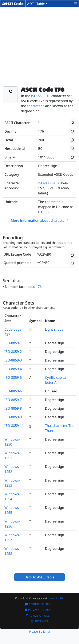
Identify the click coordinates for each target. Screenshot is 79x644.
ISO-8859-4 (13, 369)
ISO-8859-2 (13, 352)
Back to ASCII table (39, 577)
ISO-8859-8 (13, 408)
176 (39, 287)
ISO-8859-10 (41, 96)
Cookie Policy (38, 604)
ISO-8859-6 (13, 391)
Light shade (54, 329)
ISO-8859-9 (13, 417)
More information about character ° (39, 220)
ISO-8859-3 (13, 360)
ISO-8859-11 (14, 426)
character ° (36, 106)
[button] (75, 4)
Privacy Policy (38, 610)
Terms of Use (38, 616)
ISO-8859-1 (13, 343)
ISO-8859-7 (13, 400)
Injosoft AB (55, 598)
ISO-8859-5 (13, 377)
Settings (39, 621)
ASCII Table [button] (36, 4)
